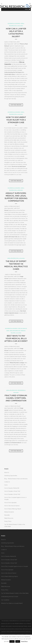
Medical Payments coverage (17, 363)
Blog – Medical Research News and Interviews (16, 479)
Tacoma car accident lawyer (19, 166)
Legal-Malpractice (13, 258)
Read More (24, 641)
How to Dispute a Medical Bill (12, 488)
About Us (7, 472)
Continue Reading (16, 105)
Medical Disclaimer (9, 512)
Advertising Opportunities (11, 476)
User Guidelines (5, 600)
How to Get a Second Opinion (12, 506)
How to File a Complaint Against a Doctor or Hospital (14, 566)
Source (6, 210)
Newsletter (7, 515)
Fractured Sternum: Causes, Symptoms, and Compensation (16, 398)
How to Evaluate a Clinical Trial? (12, 491)
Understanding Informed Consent (10, 597)
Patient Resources (9, 518)
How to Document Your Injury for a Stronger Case (16, 120)
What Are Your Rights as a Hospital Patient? (12, 603)
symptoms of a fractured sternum (13, 443)
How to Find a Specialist (10, 503)
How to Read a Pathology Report (13, 509)
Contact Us (7, 482)
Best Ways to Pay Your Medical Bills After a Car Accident (16, 338)
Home (6, 485)
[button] (27, 9)
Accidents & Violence (14, 23)
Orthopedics (21, 390)
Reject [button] (18, 641)
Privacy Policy (8, 521)
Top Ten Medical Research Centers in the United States (15, 593)
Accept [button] (12, 641)
